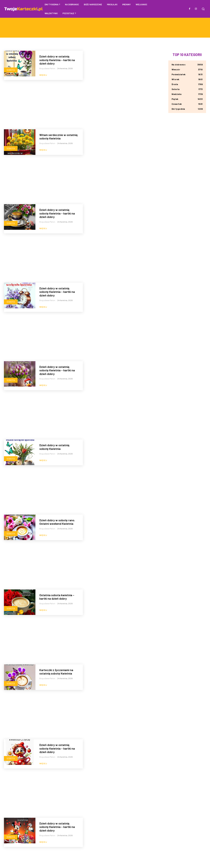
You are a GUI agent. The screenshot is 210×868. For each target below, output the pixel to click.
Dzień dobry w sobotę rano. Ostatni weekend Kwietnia (57, 522)
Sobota (11, 70)
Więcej (43, 75)
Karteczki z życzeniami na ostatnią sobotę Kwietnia (56, 672)
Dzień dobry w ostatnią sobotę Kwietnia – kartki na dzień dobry (57, 60)
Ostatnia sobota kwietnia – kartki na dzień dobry (57, 597)
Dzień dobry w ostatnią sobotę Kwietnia (54, 447)
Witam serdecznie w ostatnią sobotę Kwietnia (58, 137)
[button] (203, 9)
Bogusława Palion (47, 68)
